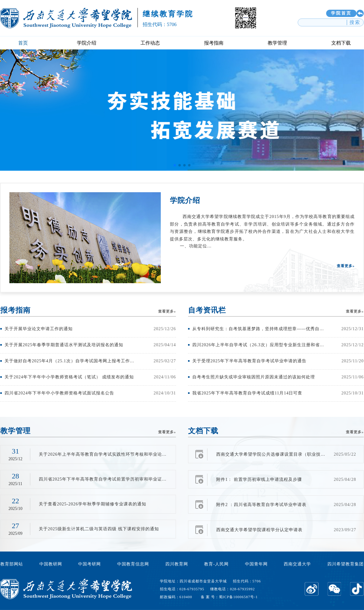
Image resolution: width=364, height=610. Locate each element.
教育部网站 (12, 564)
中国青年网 (256, 564)
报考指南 (214, 43)
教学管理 (277, 43)
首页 (23, 43)
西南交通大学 (297, 564)
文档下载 (341, 43)
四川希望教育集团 (346, 564)
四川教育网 (177, 564)
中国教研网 (51, 564)
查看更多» (346, 266)
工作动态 (150, 43)
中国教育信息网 (133, 564)
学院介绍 (87, 43)
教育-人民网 (216, 564)
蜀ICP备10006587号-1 (238, 597)
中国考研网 (89, 564)
